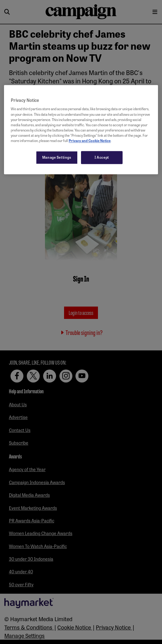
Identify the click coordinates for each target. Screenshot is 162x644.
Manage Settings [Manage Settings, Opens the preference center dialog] (57, 157)
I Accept (102, 157)
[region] (81, 130)
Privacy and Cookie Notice (90, 140)
